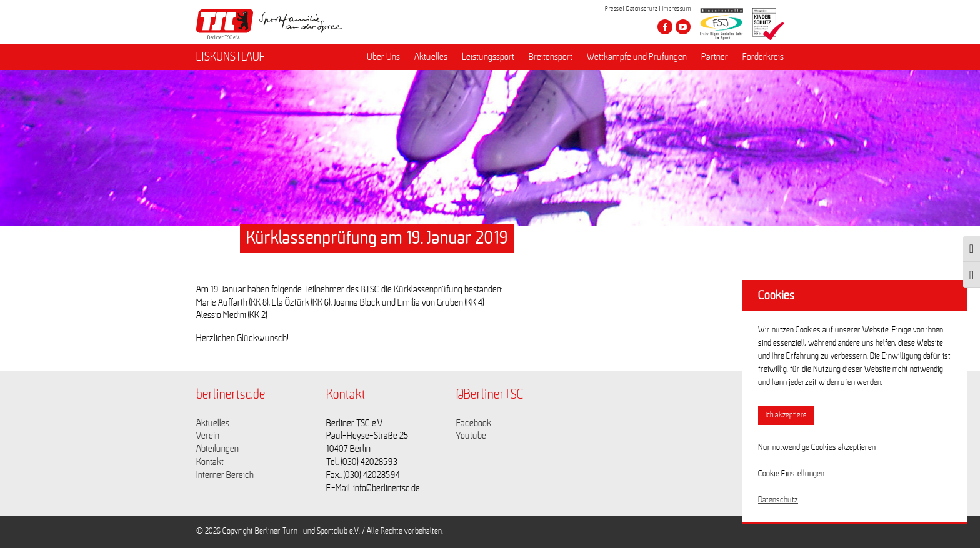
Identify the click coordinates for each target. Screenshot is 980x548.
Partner (715, 57)
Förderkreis (763, 57)
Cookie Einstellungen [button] (791, 474)
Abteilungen (217, 449)
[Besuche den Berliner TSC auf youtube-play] (683, 27)
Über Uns (383, 57)
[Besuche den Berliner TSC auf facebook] (665, 27)
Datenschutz (642, 9)
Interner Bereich (225, 475)
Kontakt (210, 462)
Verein (208, 436)
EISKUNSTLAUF (231, 57)
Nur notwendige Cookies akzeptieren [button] (817, 447)
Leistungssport (488, 57)
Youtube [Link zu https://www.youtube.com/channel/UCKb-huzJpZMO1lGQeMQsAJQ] (471, 436)
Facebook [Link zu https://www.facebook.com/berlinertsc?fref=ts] (474, 423)
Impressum (677, 9)
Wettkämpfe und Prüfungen (637, 57)
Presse (613, 9)
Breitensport (551, 57)
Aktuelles (431, 57)
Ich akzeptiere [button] (786, 415)
